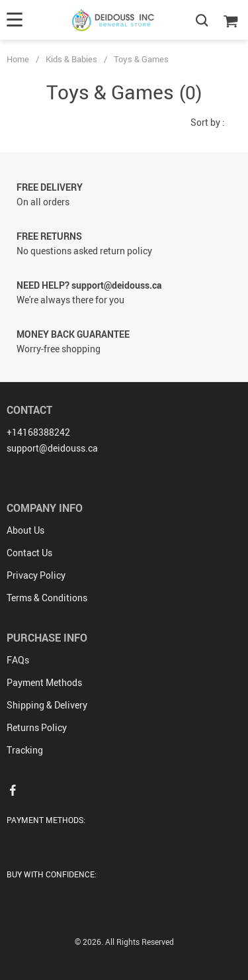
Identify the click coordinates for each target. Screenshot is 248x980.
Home (18, 59)
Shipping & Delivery (47, 705)
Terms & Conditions (47, 598)
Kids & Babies (71, 59)
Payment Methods (44, 682)
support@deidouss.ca (52, 448)
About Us (25, 530)
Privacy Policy (36, 575)
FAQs (18, 660)
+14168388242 (38, 432)
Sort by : (208, 122)
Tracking (25, 750)
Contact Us (29, 553)
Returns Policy (37, 727)
